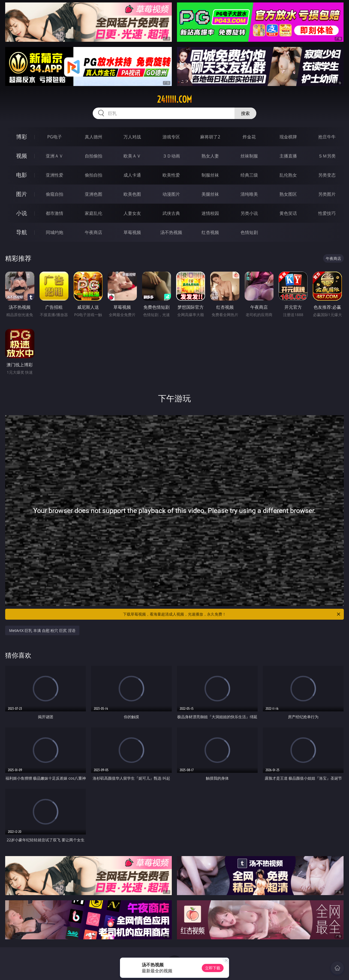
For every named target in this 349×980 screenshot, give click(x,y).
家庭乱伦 (94, 213)
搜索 (245, 113)
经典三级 (249, 175)
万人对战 (132, 137)
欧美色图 (132, 194)
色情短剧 (249, 232)
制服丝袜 (210, 175)
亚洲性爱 (55, 175)
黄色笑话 (288, 213)
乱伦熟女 (288, 175)
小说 (22, 213)
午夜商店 (94, 232)
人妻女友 (132, 213)
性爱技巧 (327, 213)
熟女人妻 (210, 156)
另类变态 (327, 175)
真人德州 (94, 137)
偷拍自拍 (94, 175)
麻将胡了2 (210, 137)
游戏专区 (171, 137)
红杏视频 (210, 232)
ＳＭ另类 (327, 156)
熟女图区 (288, 194)
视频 (22, 156)
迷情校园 (210, 213)
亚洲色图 (94, 194)
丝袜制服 (249, 156)
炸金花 (249, 137)
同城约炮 (55, 232)
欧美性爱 (171, 175)
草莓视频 (132, 232)
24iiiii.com (174, 99)
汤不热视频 (171, 232)
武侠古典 (171, 213)
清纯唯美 (249, 194)
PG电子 (54, 137)
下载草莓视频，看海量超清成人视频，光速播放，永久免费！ (232, 614)
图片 (22, 194)
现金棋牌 (288, 137)
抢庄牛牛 (327, 137)
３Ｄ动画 (171, 156)
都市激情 (55, 213)
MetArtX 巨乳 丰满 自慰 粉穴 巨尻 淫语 (42, 630)
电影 (22, 175)
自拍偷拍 (94, 156)
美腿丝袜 (210, 194)
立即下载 (213, 968)
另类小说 (249, 213)
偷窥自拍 (55, 194)
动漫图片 (171, 194)
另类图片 (327, 194)
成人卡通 (132, 175)
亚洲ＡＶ (55, 156)
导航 (22, 232)
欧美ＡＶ (132, 156)
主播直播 (288, 156)
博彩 (22, 137)
